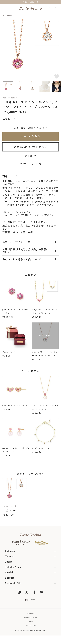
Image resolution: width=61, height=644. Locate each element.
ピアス (21, 212)
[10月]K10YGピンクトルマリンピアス (16, 408)
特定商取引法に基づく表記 (30, 623)
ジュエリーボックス (13, 352)
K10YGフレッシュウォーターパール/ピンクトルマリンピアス (16, 452)
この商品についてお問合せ (30, 147)
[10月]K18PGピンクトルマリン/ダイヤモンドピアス (16, 313)
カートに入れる (30, 136)
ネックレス (13, 15)
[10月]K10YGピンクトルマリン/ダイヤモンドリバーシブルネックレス (45, 315)
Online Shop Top (30, 619)
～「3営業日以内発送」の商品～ (30, 2)
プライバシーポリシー (30, 631)
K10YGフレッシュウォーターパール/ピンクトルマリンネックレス (45, 410)
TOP (4, 15)
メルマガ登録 (30, 604)
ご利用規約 (31, 627)
